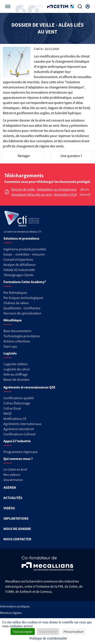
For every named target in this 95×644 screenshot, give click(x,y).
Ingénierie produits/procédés (25, 249)
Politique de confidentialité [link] (48, 638)
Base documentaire (17, 331)
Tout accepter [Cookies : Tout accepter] (23, 632)
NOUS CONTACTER (17, 539)
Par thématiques (15, 293)
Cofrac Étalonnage (17, 403)
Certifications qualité (19, 398)
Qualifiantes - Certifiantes (22, 308)
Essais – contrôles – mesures (24, 254)
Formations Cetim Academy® (25, 282)
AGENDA (10, 487)
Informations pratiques (15, 606)
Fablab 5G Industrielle (19, 270)
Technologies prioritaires (22, 336)
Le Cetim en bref (15, 469)
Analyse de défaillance (20, 265)
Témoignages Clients (18, 275)
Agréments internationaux (22, 424)
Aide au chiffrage (16, 374)
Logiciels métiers (16, 364)
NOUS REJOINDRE (17, 529)
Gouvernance (13, 480)
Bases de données (17, 379)
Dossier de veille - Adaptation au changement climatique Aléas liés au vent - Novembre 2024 (44, 192)
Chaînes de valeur (16, 303)
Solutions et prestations (21, 238)
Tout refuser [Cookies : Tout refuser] (48, 632)
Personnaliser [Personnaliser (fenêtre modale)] (74, 632)
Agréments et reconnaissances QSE (29, 387)
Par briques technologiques (23, 298)
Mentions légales (11, 613)
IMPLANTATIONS (16, 518)
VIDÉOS (9, 508)
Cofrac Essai (12, 408)
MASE (8, 413)
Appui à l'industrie (17, 441)
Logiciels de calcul (17, 369)
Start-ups (10, 346)
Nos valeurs (12, 475)
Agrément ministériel (19, 429)
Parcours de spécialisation (22, 313)
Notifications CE (15, 419)
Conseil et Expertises (18, 259)
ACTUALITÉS (13, 498)
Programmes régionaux (21, 452)
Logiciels (10, 353)
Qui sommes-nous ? (18, 459)
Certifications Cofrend (19, 434)
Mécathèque (13, 320)
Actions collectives (17, 341)
